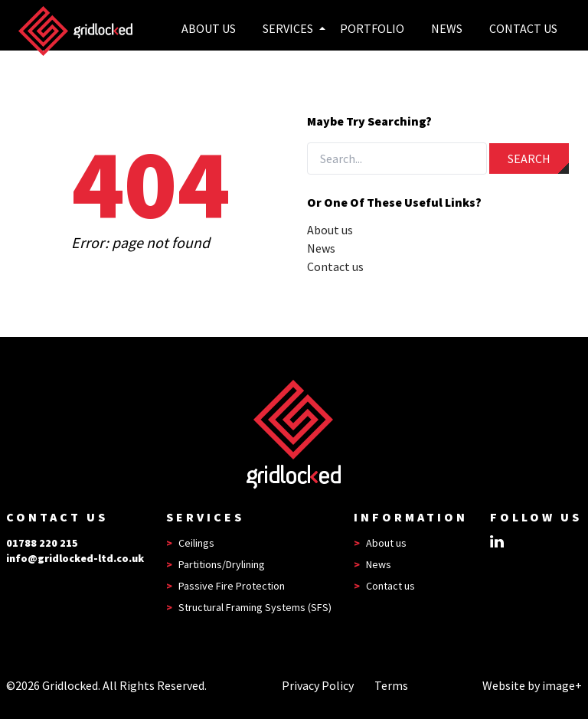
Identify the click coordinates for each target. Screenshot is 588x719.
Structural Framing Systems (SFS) (255, 607)
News (447, 28)
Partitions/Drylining (222, 564)
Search (529, 159)
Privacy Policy (318, 685)
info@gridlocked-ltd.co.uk (75, 558)
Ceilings (196, 543)
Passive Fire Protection (232, 586)
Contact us (335, 266)
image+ (562, 685)
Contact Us (523, 28)
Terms (391, 685)
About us (209, 28)
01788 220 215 (42, 543)
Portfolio (372, 28)
